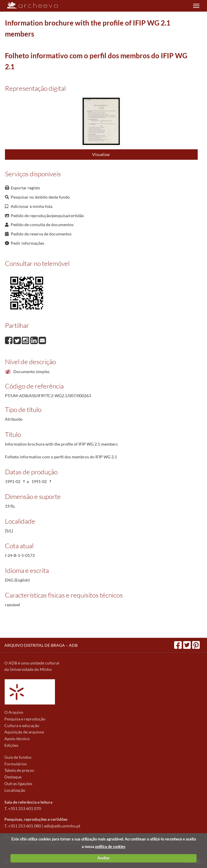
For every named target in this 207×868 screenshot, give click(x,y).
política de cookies (110, 847)
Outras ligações (18, 783)
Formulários (16, 764)
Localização (15, 790)
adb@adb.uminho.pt (62, 826)
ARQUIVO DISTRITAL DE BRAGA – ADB (41, 645)
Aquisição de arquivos (24, 732)
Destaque (13, 777)
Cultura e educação (22, 726)
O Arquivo (14, 712)
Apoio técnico (17, 739)
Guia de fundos (18, 757)
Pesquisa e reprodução (25, 719)
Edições (11, 745)
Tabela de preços (19, 770)
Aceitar (103, 858)
